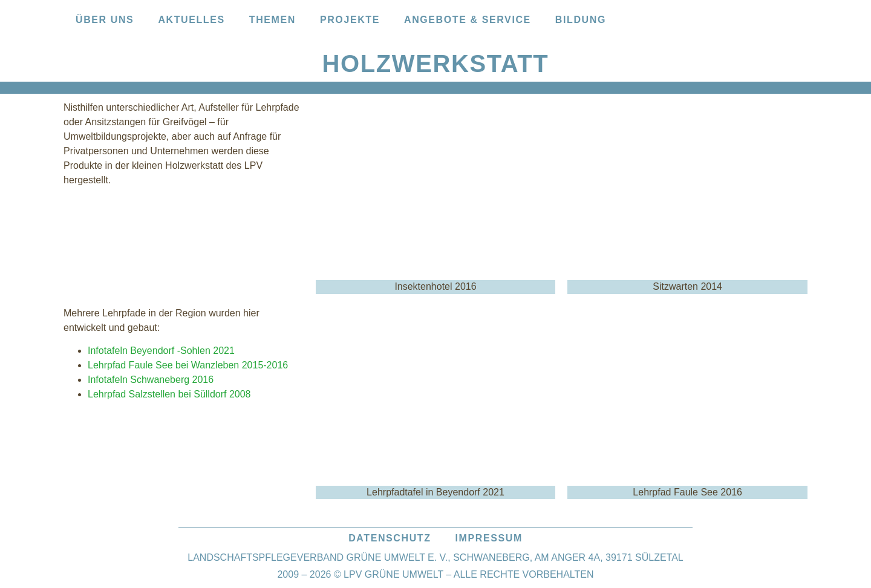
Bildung (581, 20)
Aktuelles (191, 20)
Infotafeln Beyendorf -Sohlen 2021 (161, 351)
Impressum (489, 538)
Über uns (105, 20)
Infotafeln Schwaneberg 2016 (151, 380)
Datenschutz (390, 538)
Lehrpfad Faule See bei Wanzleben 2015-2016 (188, 365)
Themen (272, 20)
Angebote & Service (468, 20)
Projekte (350, 20)
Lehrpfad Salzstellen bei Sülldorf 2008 (169, 394)
